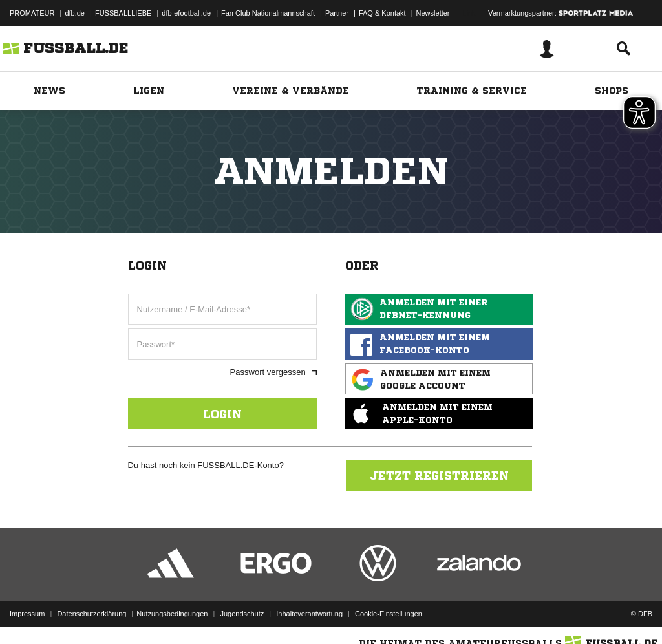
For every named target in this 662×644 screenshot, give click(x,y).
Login (222, 414)
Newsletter (433, 13)
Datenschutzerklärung (91, 614)
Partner (337, 13)
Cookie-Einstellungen (389, 614)
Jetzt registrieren (439, 475)
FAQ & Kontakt (382, 13)
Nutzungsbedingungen (172, 614)
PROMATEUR (32, 13)
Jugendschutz (242, 614)
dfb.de (75, 13)
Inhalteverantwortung (309, 614)
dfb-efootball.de (186, 13)
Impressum (27, 614)
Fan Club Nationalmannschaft (268, 13)
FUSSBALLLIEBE (123, 13)
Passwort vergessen (273, 372)
